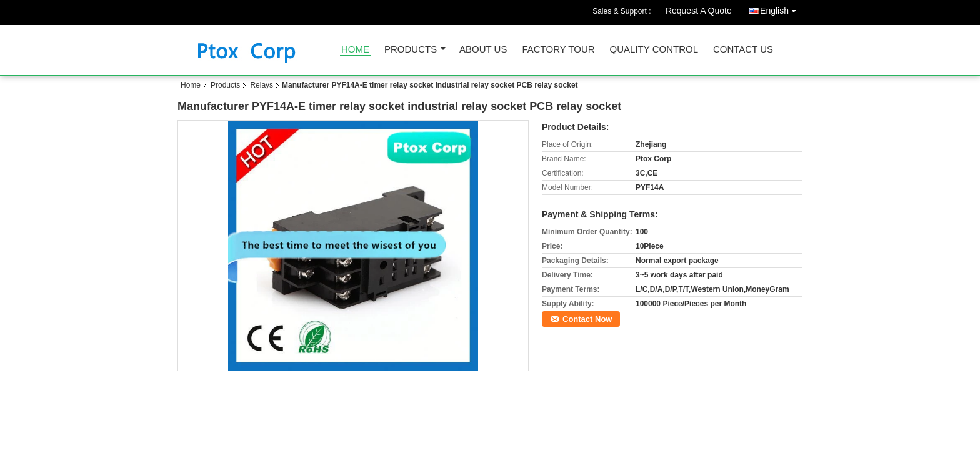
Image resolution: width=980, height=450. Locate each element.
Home (355, 50)
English (781, 8)
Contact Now (587, 319)
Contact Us (743, 50)
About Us (483, 50)
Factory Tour (558, 50)
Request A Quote (699, 11)
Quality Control (654, 50)
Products (411, 50)
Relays (262, 85)
